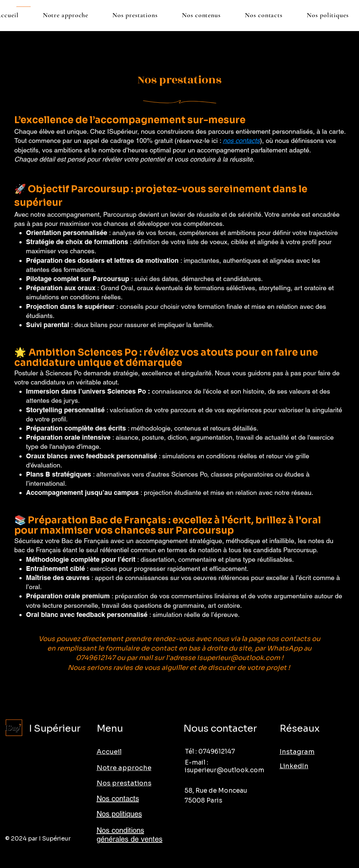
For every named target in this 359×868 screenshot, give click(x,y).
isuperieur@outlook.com (238, 658)
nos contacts (241, 141)
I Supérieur (55, 729)
